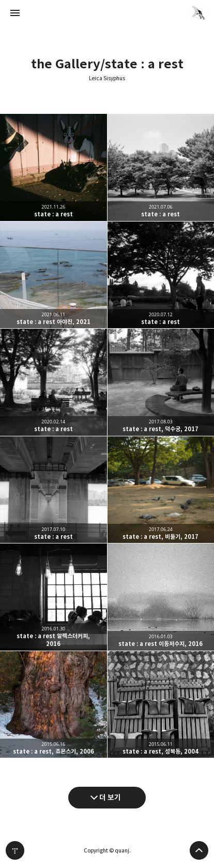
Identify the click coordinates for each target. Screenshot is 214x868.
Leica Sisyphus (107, 78)
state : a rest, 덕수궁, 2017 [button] (161, 382)
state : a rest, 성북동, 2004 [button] (161, 705)
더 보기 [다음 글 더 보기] (110, 797)
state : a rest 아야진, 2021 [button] (53, 275)
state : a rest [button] (53, 167)
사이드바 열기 (15, 13)
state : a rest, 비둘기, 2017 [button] (161, 490)
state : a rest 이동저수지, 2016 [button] (161, 597)
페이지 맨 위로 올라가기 (199, 850)
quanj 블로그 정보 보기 (199, 13)
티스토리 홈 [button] (15, 850)
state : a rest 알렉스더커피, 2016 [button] (53, 597)
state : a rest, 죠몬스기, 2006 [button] (53, 705)
